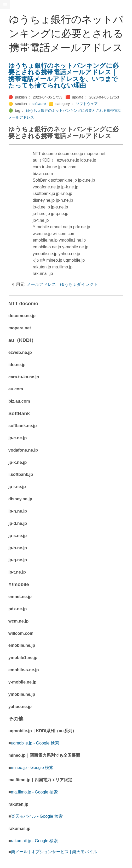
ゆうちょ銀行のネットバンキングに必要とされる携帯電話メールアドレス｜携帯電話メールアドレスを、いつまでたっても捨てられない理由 (64, 76)
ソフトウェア (87, 104)
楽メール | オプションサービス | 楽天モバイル (54, 852)
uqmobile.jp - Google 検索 (35, 743)
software (39, 104)
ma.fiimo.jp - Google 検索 (35, 792)
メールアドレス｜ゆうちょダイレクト (62, 284)
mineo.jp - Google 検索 (32, 768)
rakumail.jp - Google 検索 (35, 841)
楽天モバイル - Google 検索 (37, 816)
